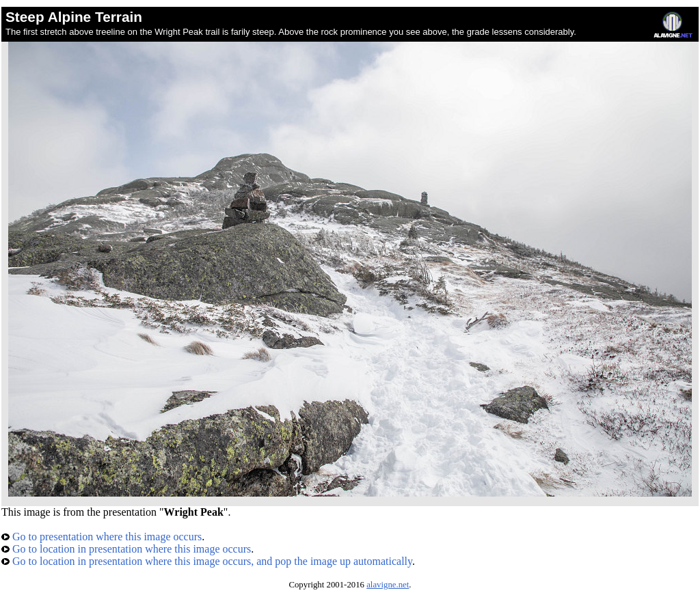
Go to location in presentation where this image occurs (126, 549)
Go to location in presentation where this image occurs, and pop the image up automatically (207, 561)
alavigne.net (388, 585)
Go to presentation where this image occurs (102, 537)
